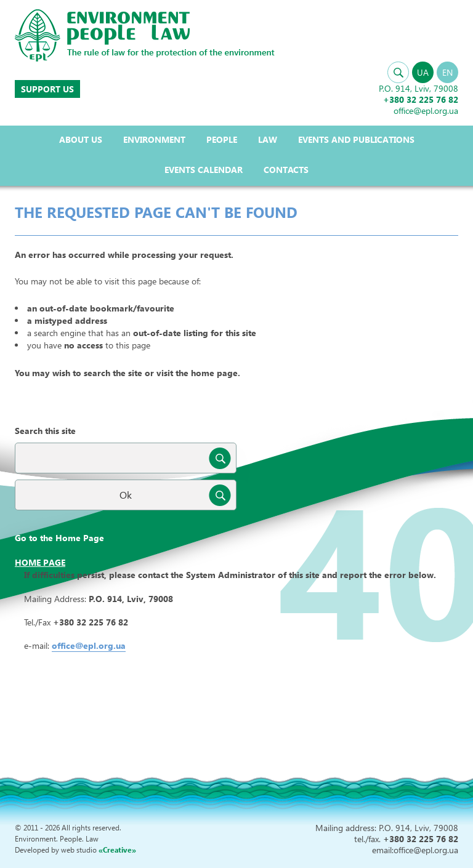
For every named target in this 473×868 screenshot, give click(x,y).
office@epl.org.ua (89, 645)
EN (447, 72)
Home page (40, 562)
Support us (47, 89)
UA (423, 72)
